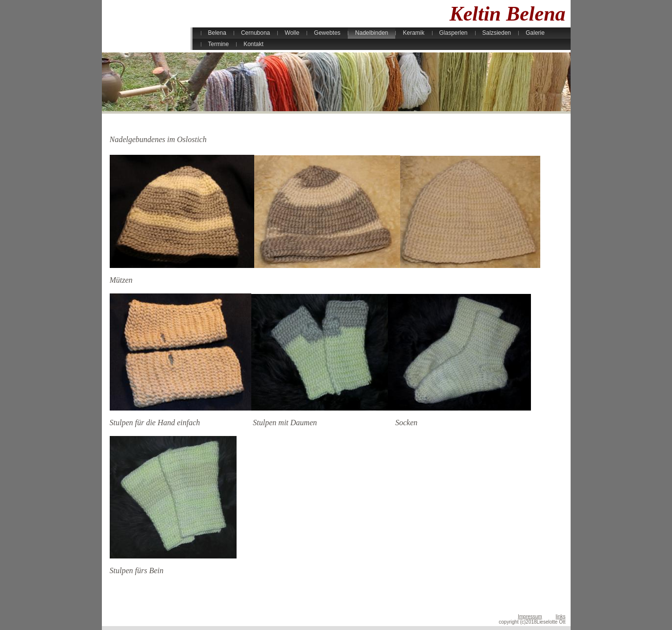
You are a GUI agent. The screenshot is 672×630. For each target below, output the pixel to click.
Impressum (530, 617)
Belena (217, 33)
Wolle (292, 33)
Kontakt (253, 44)
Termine (219, 44)
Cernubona (255, 33)
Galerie (535, 33)
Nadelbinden (372, 33)
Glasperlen (454, 33)
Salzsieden (497, 33)
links (560, 617)
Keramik (413, 33)
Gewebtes (327, 33)
